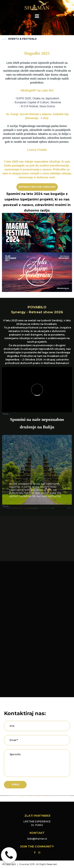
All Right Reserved (46, 864)
